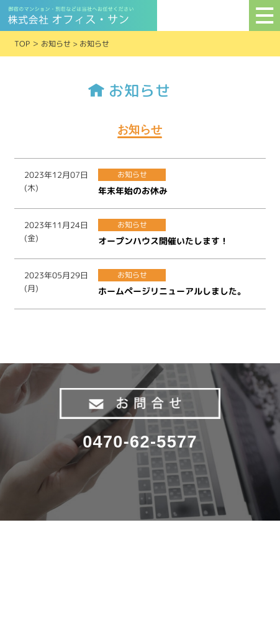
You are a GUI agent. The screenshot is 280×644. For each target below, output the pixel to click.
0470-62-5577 (140, 442)
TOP (22, 44)
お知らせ (56, 44)
